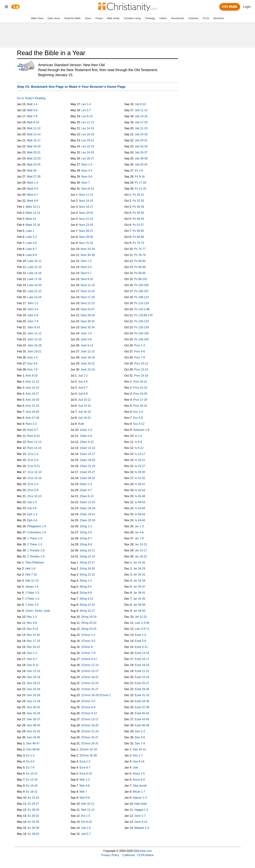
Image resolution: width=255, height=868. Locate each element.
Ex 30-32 (33, 816)
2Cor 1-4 (33, 484)
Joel (135, 768)
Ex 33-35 (33, 822)
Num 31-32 (86, 243)
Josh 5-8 (86, 339)
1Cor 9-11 (34, 466)
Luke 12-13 (34, 267)
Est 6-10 (87, 822)
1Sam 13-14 (88, 448)
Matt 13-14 (34, 134)
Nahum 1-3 (140, 798)
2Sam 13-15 (88, 502)
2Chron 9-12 (89, 713)
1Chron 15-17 (90, 671)
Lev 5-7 (86, 110)
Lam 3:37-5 (142, 629)
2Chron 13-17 (90, 719)
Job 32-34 (141, 146)
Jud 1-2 (83, 376)
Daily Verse (54, 18)
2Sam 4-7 (86, 490)
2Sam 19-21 (88, 514)
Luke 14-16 (34, 273)
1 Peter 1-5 (32, 593)
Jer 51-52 (141, 617)
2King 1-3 (86, 581)
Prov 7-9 (140, 357)
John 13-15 (34, 339)
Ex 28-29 (33, 810)
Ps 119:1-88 (142, 309)
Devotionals (178, 18)
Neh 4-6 (85, 786)
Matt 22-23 (34, 158)
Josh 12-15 (88, 351)
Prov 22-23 (140, 388)
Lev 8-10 (87, 116)
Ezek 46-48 (142, 725)
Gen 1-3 (32, 653)
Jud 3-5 (83, 382)
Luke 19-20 (34, 285)
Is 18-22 (140, 460)
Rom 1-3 (31, 424)
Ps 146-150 (142, 339)
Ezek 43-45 (142, 719)
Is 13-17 (140, 454)
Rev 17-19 (33, 641)
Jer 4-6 (139, 532)
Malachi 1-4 (142, 828)
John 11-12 (34, 333)
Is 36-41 (140, 484)
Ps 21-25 (141, 189)
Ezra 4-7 (85, 768)
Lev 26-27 (88, 158)
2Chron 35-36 (88, 755)
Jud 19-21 (84, 418)
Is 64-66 (140, 520)
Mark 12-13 (33, 213)
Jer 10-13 (141, 544)
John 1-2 (33, 303)
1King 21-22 (87, 575)
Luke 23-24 (34, 297)
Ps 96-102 (141, 279)
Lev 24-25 (88, 152)
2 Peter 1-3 (32, 599)
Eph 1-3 (32, 514)
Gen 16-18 (34, 677)
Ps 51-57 (138, 225)
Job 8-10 (140, 104)
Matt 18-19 (34, 146)
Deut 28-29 (88, 315)
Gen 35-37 (34, 719)
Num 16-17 (86, 207)
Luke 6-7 (31, 249)
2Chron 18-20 (90, 725)
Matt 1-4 (32, 104)
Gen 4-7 (32, 659)
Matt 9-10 (33, 122)
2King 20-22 (89, 623)
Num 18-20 (86, 213)
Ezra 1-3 (85, 761)
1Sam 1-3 (86, 430)
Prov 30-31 (140, 406)
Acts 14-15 (32, 388)
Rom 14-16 (34, 448)
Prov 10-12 (141, 363)
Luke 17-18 (34, 279)
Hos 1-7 (138, 755)
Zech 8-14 (141, 822)
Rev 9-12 (33, 629)
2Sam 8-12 (87, 496)
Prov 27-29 (140, 400)
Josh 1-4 (86, 333)
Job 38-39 (141, 158)
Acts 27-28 (32, 418)
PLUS (206, 18)
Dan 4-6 (140, 737)
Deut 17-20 (88, 297)
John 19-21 (34, 351)
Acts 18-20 (32, 400)
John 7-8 (33, 321)
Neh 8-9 (85, 798)
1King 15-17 (87, 562)
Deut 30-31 (88, 321)
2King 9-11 (86, 599)
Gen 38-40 (34, 725)
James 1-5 (32, 587)
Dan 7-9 (140, 743)
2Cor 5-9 (33, 490)
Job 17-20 (141, 122)
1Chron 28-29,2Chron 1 (96, 695)
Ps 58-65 (138, 231)
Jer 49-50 (139, 611)
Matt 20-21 (34, 152)
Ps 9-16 (140, 177)
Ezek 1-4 (140, 635)
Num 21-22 (86, 219)
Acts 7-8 (32, 370)
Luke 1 (30, 231)
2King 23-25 (89, 629)
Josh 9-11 (87, 345)
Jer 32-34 (139, 581)
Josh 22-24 (88, 370)
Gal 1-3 (32, 502)
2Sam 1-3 (86, 484)
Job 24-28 (141, 134)
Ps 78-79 (140, 255)
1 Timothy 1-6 (36, 550)
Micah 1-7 (139, 792)
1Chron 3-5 (88, 641)
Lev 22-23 (88, 146)
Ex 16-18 (32, 786)
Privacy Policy (110, 855)
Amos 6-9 (139, 780)
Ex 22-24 (33, 798)
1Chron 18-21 (90, 677)
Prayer (99, 18)
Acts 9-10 (31, 376)
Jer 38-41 (139, 593)
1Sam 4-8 (86, 436)
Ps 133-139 (142, 327)
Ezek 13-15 (142, 653)
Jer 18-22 (141, 556)
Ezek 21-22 (142, 671)
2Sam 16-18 (88, 508)
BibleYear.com (143, 851)
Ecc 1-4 (138, 412)
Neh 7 (83, 792)
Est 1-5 (86, 816)
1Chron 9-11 (89, 659)
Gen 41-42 (34, 731)
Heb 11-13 (32, 581)
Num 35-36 (88, 255)
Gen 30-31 (34, 707)
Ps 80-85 (140, 261)
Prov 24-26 (140, 394)
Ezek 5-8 (140, 641)
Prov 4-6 (140, 351)
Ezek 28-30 (142, 689)
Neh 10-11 (88, 804)
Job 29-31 (141, 140)
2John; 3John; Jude (38, 611)
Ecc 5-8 (138, 418)
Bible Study (113, 18)
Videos (163, 18)
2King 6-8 (86, 593)
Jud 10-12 (84, 400)
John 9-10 (34, 327)
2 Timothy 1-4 (36, 556)
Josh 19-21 (88, 363)
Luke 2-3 (31, 237)
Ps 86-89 (140, 267)
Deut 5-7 (86, 273)
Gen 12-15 (34, 671)
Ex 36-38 (33, 828)
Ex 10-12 (32, 774)
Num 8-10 (88, 189)
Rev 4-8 (32, 623)
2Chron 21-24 (90, 731)
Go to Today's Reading (31, 98)
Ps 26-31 (138, 195)
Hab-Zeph (141, 804)
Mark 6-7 (32, 195)
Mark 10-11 (33, 207)
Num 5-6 (87, 177)
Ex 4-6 (30, 761)
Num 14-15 (86, 201)
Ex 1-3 (30, 755)
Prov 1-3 (140, 345)
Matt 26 (32, 171)
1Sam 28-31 (88, 478)
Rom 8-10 (33, 436)
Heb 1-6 (30, 569)
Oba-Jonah (140, 786)
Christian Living (132, 18)
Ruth (81, 424)
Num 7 (86, 183)
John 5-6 (33, 315)
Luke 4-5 (31, 243)
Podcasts (193, 18)
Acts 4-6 (32, 363)
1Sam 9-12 (87, 442)
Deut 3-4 (86, 267)
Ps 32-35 (138, 201)
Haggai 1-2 (141, 810)
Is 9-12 (139, 448)
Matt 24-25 (34, 165)
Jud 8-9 (83, 394)
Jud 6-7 (83, 388)
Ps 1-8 (139, 171)
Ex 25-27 (33, 804)
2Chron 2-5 (88, 701)
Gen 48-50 (33, 749)
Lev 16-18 (88, 134)
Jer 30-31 (139, 575)
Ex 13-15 (32, 780)
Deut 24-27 (88, 309)
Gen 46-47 (33, 743)
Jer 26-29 (139, 569)
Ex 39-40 (33, 834)
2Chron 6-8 (88, 707)
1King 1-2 (86, 526)
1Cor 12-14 (34, 472)
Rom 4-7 (33, 430)
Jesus (88, 18)
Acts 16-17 (32, 394)
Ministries (219, 18)
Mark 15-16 (33, 225)
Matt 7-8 (32, 116)
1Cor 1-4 (33, 454)
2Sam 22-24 (88, 520)
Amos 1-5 (139, 774)
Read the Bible (72, 18)
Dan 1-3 (140, 731)
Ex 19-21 (32, 792)
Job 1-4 (86, 828)
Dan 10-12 (140, 749)
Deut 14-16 (88, 291)
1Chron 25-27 (90, 689)
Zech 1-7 (140, 816)
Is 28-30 (140, 472)
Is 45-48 (140, 496)
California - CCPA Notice (138, 855)
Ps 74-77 (140, 249)
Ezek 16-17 (142, 659)
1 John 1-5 (32, 605)
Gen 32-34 (34, 713)
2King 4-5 (86, 587)
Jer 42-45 (139, 599)
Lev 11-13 (88, 122)
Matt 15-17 (34, 140)
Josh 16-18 (88, 357)
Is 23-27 (140, 466)
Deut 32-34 (88, 327)
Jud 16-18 (84, 412)
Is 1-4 (138, 436)
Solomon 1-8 (141, 430)
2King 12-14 (87, 605)
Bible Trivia (37, 18)
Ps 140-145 (142, 333)
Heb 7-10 (31, 575)
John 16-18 (34, 345)
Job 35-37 (141, 152)
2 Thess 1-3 (35, 544)
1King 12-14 (87, 556)
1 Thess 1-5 (35, 538)
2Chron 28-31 (90, 743)
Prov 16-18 (141, 376)
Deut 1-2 (86, 261)
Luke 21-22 (34, 291)
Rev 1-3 (32, 617)
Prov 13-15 (141, 370)
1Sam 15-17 (88, 454)
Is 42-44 (140, 490)
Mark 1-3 (32, 183)
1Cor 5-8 (33, 460)
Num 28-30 (86, 237)
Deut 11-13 (88, 285)
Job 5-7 (86, 834)
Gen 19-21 (34, 683)
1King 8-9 (86, 544)
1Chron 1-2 (88, 635)
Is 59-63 (140, 514)
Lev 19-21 (88, 140)
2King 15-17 (87, 611)
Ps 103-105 (142, 285)
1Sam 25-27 (88, 472)
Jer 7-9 (139, 538)
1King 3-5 (86, 532)
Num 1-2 (87, 165)
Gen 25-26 (34, 695)
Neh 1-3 (85, 780)
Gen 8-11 (33, 665)
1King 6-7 (86, 538)
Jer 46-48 (139, 605)
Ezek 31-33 (142, 695)
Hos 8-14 (139, 761)
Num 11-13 (86, 195)
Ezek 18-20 (142, 665)
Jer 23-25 (139, 562)
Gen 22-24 (34, 689)
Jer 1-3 (139, 526)
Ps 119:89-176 (144, 315)
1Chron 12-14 (90, 665)
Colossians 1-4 (37, 532)
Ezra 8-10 (86, 774)
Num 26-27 (86, 231)
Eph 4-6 (32, 520)
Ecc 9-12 (139, 424)
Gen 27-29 (34, 701)
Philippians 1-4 (37, 526)
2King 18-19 (89, 617)
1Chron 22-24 (90, 683)
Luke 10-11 (34, 261)
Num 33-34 (88, 249)
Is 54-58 (140, 508)
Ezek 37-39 (142, 707)
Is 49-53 (140, 502)
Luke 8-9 (31, 255)
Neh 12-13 (88, 810)
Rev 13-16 (33, 635)
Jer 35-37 (139, 587)
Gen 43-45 (34, 737)
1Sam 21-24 (88, 466)
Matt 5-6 (32, 110)
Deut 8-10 (87, 279)
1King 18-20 (87, 569)
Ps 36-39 (138, 207)
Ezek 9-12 (141, 647)
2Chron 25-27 (90, 737)
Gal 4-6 (32, 508)
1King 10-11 (87, 550)
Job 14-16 (141, 116)
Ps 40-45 (138, 213)
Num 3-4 (87, 171)
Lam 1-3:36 (142, 623)
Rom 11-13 (34, 442)
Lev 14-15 (88, 128)
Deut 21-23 (88, 303)
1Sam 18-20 (88, 460)
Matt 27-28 (34, 177)
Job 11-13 (141, 110)
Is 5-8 (138, 442)
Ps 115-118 (142, 303)
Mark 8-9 (32, 201)
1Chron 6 (87, 647)
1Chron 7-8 (88, 653)
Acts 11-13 (32, 382)
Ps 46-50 (138, 219)
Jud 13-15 (84, 406)
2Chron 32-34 (88, 749)
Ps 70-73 (138, 243)
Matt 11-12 (34, 128)
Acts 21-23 (32, 406)
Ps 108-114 (142, 297)
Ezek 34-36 (142, 701)
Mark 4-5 (32, 189)
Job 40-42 (141, 165)
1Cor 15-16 (34, 478)
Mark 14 (31, 219)
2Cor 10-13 (34, 496)
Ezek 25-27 (142, 683)
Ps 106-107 (142, 291)
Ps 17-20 (141, 183)
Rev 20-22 (33, 647)
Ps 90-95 (140, 273)
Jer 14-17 (141, 550)
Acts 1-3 (32, 357)
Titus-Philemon (35, 562)
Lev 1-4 (86, 104)
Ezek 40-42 (142, 713)
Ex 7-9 (30, 768)
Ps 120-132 (142, 321)
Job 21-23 (141, 128)
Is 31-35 (140, 478)
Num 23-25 (86, 225)
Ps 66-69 (138, 237)
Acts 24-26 (32, 412)
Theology (150, 18)
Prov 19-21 (140, 382)
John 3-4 (33, 309)
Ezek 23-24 (142, 677)
